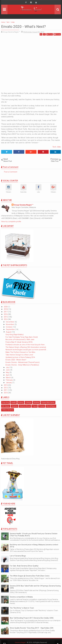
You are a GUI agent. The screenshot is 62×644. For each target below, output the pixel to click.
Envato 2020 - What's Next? (16, 360)
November (10, 324)
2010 (6, 393)
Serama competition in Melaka (21, 597)
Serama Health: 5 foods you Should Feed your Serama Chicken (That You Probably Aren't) (34, 535)
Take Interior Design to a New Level (19, 355)
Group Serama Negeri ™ (24, 205)
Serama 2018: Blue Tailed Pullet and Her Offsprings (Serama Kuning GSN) (35, 587)
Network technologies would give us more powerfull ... (27, 350)
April (8, 375)
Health (14, 402)
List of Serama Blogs (18, 556)
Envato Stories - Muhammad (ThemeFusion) (23, 362)
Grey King (6, 402)
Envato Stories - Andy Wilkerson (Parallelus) (22, 365)
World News (51, 406)
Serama (15, 406)
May (8, 372)
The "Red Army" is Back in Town (22, 608)
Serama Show (25, 406)
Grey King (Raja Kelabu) (15, 335)
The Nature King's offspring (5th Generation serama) (26, 347)
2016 (6, 314)
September (11, 329)
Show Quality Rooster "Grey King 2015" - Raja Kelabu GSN (32, 628)
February (10, 380)
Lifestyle (29, 402)
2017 (6, 312)
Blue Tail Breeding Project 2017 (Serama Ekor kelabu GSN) (32, 618)
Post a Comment (11, 172)
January (9, 383)
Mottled (36, 402)
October (9, 327)
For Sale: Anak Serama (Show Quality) (24, 566)
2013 (6, 385)
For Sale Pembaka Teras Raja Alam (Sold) (22, 337)
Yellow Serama (8, 410)
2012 (6, 388)
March (9, 378)
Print (50, 34)
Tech (54, 147)
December (10, 322)
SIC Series (6, 406)
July (8, 367)
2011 (6, 390)
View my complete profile (11, 222)
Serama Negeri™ (21, 642)
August (9, 332)
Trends (42, 406)
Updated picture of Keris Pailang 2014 (20, 357)
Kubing (21, 402)
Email (57, 34)
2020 (6, 307)
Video (59, 147)
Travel (35, 406)
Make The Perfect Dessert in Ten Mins (20, 352)
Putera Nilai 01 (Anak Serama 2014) (19, 342)
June (8, 370)
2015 (6, 317)
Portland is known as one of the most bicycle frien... (26, 345)
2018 (6, 309)
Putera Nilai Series (48, 402)
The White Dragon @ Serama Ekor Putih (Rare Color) (30, 576)
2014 (6, 319)
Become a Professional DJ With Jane (20, 340)
